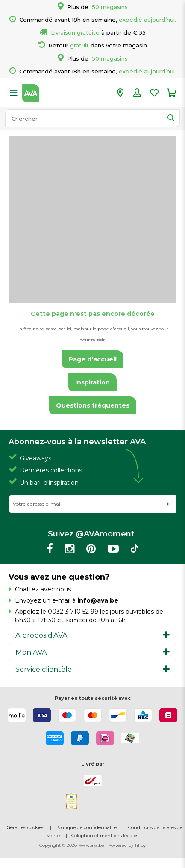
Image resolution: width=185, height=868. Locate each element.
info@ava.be (98, 600)
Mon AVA (31, 652)
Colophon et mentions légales (105, 836)
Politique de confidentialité (86, 827)
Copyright (50, 845)
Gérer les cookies (25, 827)
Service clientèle (44, 669)
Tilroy (140, 845)
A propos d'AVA (41, 635)
